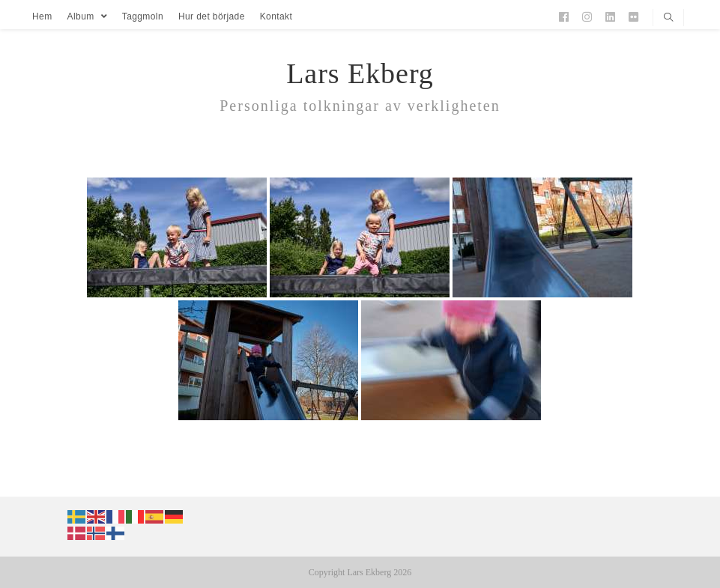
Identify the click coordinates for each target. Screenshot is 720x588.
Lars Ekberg (360, 73)
